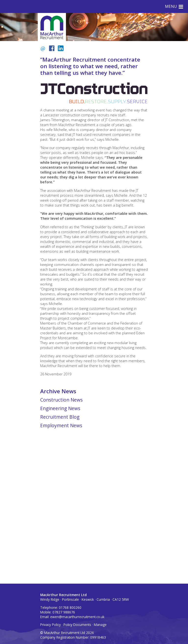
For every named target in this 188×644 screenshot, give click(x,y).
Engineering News (60, 408)
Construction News (61, 400)
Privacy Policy (50, 625)
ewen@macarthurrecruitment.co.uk (77, 617)
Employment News (61, 425)
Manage (100, 625)
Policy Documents (77, 625)
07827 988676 (64, 612)
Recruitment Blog (60, 417)
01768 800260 (70, 607)
